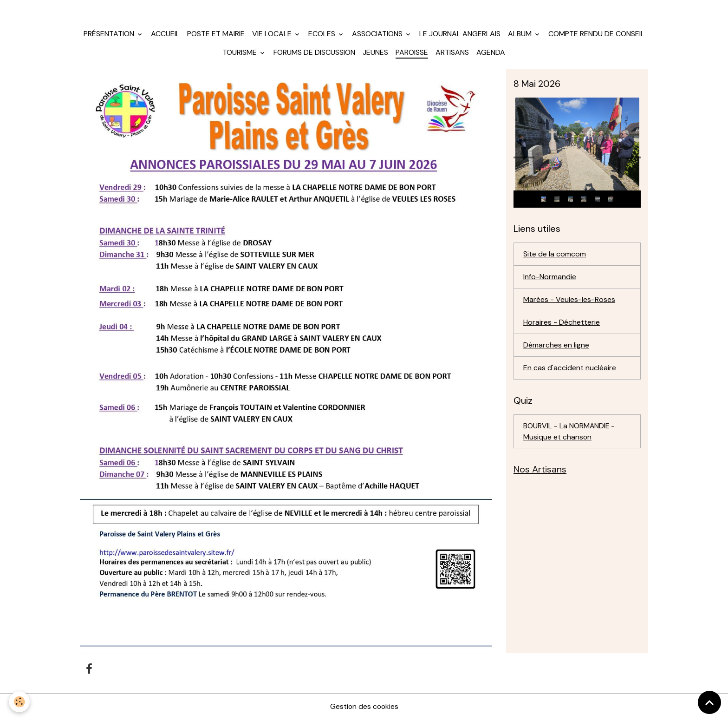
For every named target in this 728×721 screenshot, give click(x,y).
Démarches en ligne (556, 346)
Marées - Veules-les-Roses (569, 301)
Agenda (491, 54)
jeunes (375, 54)
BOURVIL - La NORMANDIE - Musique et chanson (569, 433)
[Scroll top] (709, 702)
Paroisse (412, 54)
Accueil (165, 35)
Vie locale (273, 35)
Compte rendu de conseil (596, 35)
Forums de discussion (314, 54)
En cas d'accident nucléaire (570, 369)
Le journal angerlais (460, 35)
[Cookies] (20, 702)
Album (521, 35)
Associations (378, 35)
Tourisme (240, 54)
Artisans (452, 54)
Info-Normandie (550, 278)
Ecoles (323, 35)
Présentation (110, 35)
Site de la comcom (555, 255)
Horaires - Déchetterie (562, 324)
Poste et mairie (216, 35)
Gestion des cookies (364, 708)
